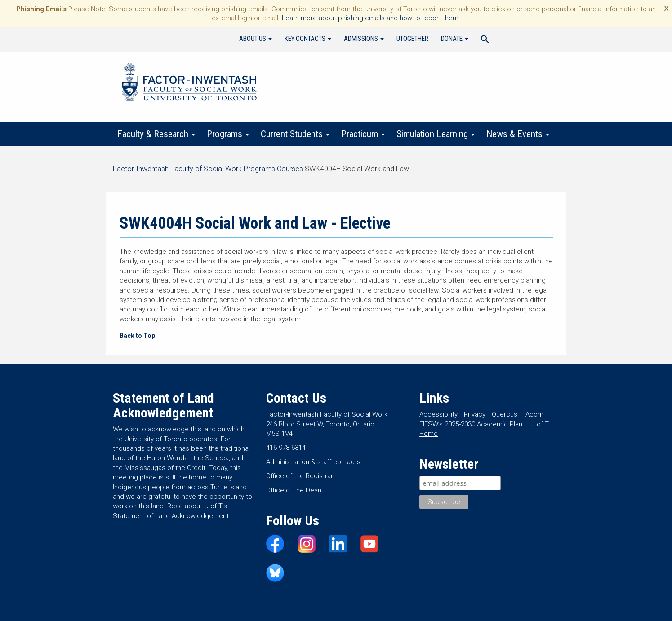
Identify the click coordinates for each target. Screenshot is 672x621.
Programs (228, 134)
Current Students (295, 134)
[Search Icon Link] (485, 40)
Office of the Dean (294, 490)
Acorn (534, 414)
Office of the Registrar (300, 476)
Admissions (364, 39)
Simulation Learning (436, 134)
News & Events (518, 134)
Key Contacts (308, 39)
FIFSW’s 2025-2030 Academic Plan (471, 424)
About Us (256, 39)
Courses (290, 169)
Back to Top (137, 336)
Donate (455, 39)
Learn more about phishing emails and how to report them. (371, 18)
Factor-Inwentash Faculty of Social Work (189, 84)
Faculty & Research (156, 134)
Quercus (505, 414)
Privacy (475, 414)
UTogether (412, 39)
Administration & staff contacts (313, 462)
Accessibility (438, 414)
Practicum (363, 134)
